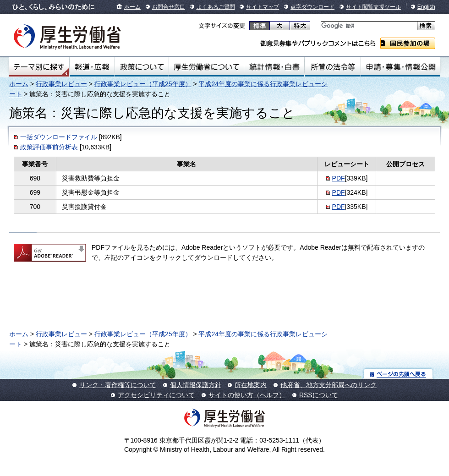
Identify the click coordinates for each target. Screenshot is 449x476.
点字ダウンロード (312, 7)
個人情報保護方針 (196, 385)
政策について (142, 67)
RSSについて (319, 395)
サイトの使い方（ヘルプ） (247, 395)
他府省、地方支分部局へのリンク (329, 385)
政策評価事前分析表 (49, 147)
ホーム (132, 7)
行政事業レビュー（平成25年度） (143, 84)
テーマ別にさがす (39, 67)
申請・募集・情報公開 (401, 67)
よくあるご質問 (216, 7)
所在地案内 (251, 385)
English (426, 7)
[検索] (368, 26)
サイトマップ (263, 7)
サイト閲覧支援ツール (373, 7)
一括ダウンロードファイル (59, 137)
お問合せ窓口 (169, 7)
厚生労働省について (207, 67)
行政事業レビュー (61, 84)
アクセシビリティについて (156, 395)
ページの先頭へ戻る (398, 374)
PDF (339, 178)
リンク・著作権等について (118, 385)
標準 (260, 26)
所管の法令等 (332, 67)
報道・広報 (92, 67)
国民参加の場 (408, 43)
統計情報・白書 (274, 67)
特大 (300, 26)
